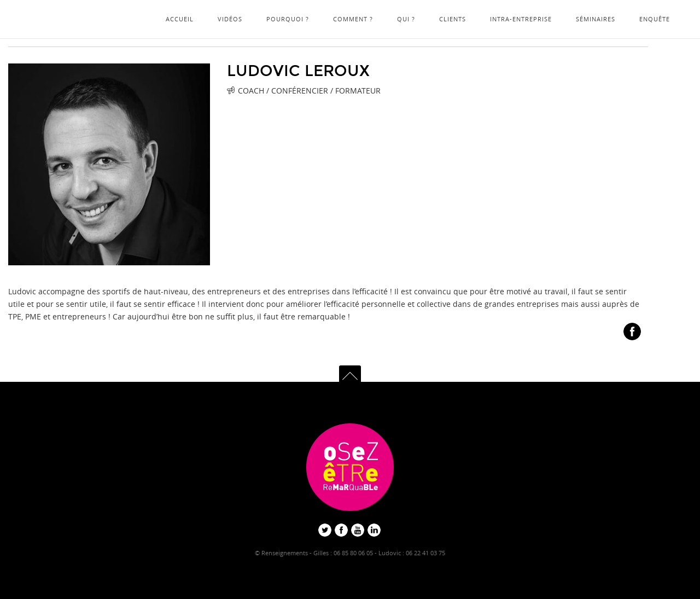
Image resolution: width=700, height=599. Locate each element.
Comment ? (353, 19)
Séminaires (596, 19)
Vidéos (230, 19)
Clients (453, 19)
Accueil (180, 19)
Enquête (655, 19)
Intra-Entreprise (521, 19)
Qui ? (406, 19)
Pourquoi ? (288, 19)
